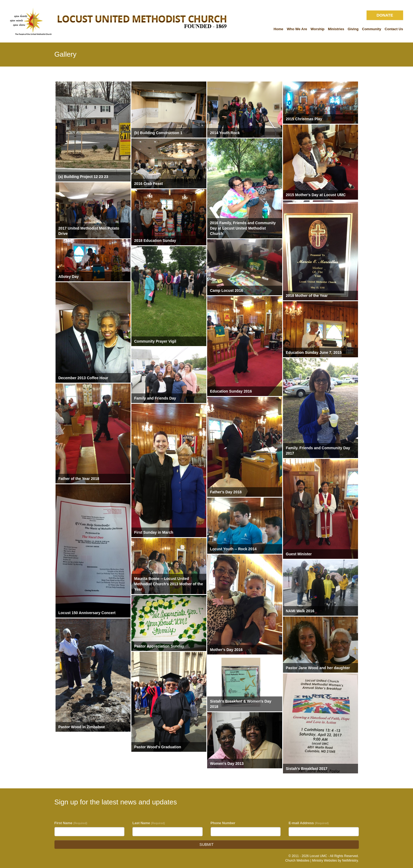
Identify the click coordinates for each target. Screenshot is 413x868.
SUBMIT (206, 844)
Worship (317, 29)
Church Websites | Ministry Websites (311, 861)
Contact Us (394, 29)
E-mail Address (309, 823)
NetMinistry (350, 861)
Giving (353, 29)
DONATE (385, 15)
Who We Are (297, 29)
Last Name (149, 823)
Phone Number (223, 823)
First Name (71, 823)
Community (372, 29)
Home (278, 29)
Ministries (336, 29)
